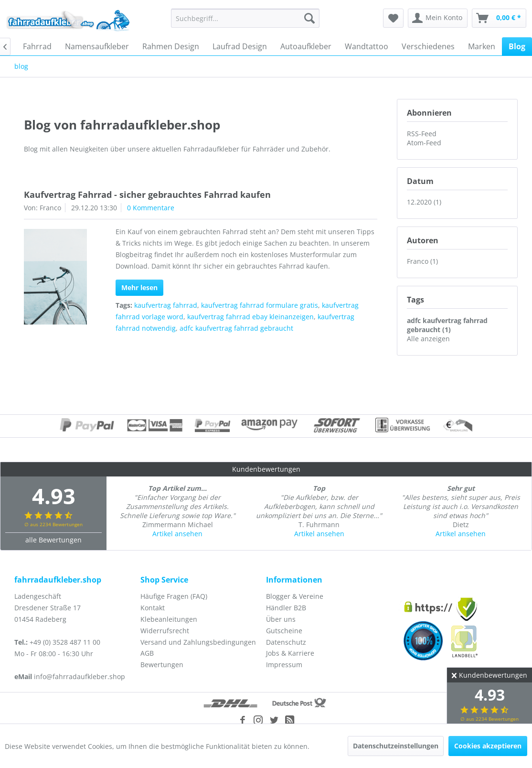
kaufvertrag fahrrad (166, 305)
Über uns (281, 619)
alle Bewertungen (53, 540)
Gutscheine (284, 631)
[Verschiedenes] (428, 46)
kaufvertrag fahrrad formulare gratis (260, 305)
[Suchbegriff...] (245, 18)
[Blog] (517, 46)
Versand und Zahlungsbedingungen (198, 642)
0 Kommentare (151, 208)
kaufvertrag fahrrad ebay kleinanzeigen (250, 317)
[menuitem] (245, 18)
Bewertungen (162, 665)
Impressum (284, 665)
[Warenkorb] (499, 18)
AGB (147, 653)
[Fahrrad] (37, 46)
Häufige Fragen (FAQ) (174, 596)
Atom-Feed (424, 143)
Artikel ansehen (177, 534)
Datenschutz (286, 642)
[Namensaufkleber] (97, 46)
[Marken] (482, 46)
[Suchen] (309, 18)
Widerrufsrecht (165, 631)
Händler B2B (286, 608)
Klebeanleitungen (169, 619)
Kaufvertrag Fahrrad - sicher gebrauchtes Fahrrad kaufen (147, 195)
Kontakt (153, 608)
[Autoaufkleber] (306, 46)
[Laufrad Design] (240, 46)
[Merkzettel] (393, 18)
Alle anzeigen (428, 339)
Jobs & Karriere (290, 653)
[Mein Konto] (438, 18)
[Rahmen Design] (171, 46)
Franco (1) (422, 261)
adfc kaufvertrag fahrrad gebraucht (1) (447, 325)
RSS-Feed (422, 134)
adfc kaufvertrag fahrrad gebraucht (236, 328)
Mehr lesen (139, 287)
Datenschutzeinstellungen (396, 746)
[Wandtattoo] (367, 46)
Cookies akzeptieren (488, 746)
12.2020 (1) (424, 202)
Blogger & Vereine (295, 596)
